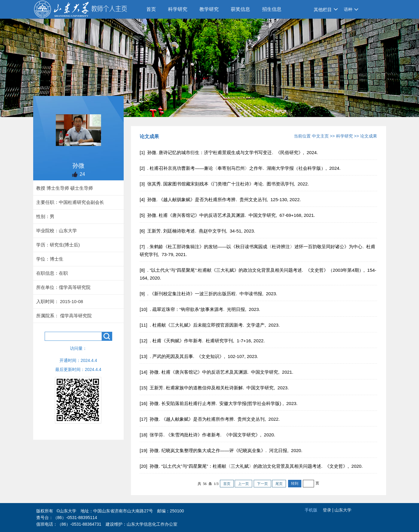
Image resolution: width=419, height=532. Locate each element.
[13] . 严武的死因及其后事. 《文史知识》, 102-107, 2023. (200, 356)
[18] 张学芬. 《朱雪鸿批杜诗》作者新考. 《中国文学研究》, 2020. (208, 435)
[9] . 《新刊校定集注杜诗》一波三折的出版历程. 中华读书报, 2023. (209, 294)
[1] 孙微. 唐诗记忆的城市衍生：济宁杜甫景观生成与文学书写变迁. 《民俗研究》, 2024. (229, 152)
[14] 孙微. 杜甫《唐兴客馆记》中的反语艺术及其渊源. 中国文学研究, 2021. (217, 372)
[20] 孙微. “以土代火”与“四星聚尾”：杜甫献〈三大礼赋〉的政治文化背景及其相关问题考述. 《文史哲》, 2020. (252, 466)
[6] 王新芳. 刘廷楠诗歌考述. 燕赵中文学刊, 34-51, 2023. (198, 231)
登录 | (329, 510)
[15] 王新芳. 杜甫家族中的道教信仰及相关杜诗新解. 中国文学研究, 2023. (215, 388)
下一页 (262, 484)
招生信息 (272, 9)
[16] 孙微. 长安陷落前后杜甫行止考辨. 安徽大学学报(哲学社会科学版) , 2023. (219, 403)
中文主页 (320, 136)
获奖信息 (240, 9)
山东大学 (343, 510)
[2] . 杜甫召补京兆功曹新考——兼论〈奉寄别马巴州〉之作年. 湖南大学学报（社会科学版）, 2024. (241, 168)
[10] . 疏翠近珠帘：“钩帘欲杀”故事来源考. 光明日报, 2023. (200, 309)
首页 (151, 9)
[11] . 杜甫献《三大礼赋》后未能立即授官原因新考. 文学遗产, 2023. (210, 325)
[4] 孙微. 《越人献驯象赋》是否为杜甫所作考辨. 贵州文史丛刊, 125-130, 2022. (221, 199)
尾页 (279, 484)
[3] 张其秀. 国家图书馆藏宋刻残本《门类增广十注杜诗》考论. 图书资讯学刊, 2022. (225, 184)
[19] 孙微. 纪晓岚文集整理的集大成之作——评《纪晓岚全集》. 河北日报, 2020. (222, 450)
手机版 (311, 510)
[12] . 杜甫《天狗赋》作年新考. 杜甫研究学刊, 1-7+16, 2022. (203, 341)
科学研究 (178, 9)
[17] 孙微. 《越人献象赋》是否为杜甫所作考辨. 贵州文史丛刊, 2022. (210, 419)
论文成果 (369, 136)
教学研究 (209, 9)
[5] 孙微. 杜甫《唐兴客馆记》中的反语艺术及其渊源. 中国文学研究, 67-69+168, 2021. (228, 215)
